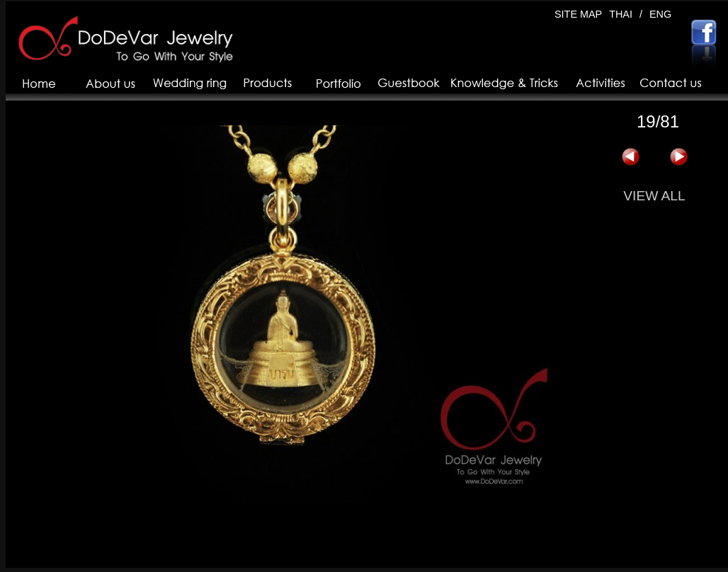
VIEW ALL (654, 196)
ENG (660, 14)
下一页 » (678, 157)
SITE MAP (578, 14)
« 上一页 (630, 157)
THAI (621, 14)
